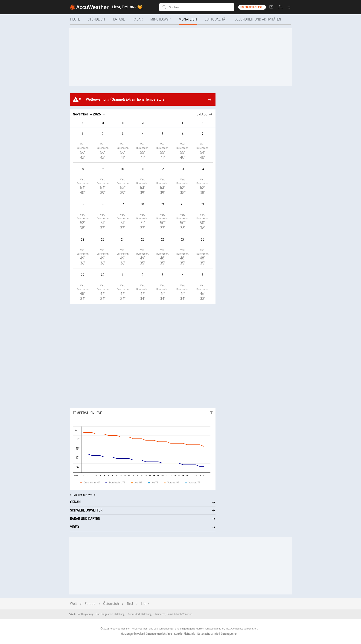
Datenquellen (229, 634)
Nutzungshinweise (132, 634)
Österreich (111, 604)
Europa (90, 604)
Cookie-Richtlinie (185, 634)
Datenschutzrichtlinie (159, 634)
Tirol (130, 604)
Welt (73, 604)
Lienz (145, 604)
